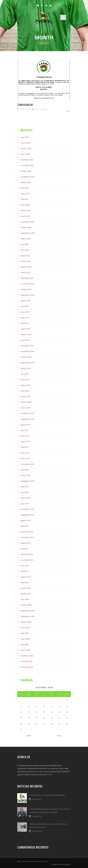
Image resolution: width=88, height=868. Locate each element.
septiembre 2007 (28, 616)
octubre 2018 (26, 357)
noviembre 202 (27, 667)
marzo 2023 (25, 143)
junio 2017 (25, 436)
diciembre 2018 (27, 346)
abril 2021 (25, 199)
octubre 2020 (26, 227)
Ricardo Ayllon (41, 109)
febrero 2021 (26, 210)
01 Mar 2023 (37, 816)
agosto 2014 (26, 498)
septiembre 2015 (28, 481)
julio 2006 (25, 633)
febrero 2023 (26, 148)
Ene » (59, 736)
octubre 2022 (26, 171)
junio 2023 (25, 137)
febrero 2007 (26, 622)
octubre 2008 (26, 605)
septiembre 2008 (28, 611)
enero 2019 (25, 340)
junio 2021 (25, 188)
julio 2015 (25, 487)
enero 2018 (25, 408)
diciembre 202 (26, 661)
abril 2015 (25, 492)
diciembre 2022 (27, 160)
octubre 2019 (26, 289)
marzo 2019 (25, 329)
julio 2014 (25, 504)
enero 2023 (25, 154)
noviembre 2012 (27, 537)
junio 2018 (25, 380)
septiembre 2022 (28, 177)
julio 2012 (25, 549)
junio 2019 (25, 312)
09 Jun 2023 (37, 799)
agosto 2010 (26, 577)
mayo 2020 (25, 256)
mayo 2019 (25, 318)
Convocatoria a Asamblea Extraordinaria (47, 795)
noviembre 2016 (27, 464)
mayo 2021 (25, 194)
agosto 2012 (26, 543)
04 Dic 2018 (25, 109)
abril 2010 (25, 582)
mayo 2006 (25, 639)
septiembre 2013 (28, 515)
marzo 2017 (25, 453)
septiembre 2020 (28, 233)
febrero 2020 (26, 267)
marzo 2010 (25, 588)
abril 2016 (25, 470)
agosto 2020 (26, 239)
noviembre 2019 (27, 284)
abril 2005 (25, 644)
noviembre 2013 (27, 509)
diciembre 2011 (27, 554)
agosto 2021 (26, 182)
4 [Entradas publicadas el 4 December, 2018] (29, 706)
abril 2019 (25, 323)
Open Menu (63, 17)
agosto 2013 (26, 520)
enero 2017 (25, 458)
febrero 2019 (26, 334)
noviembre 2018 (27, 351)
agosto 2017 (26, 425)
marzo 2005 (25, 650)
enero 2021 (25, 216)
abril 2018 (25, 391)
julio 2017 (25, 430)
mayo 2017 (25, 442)
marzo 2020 (25, 261)
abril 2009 (25, 599)
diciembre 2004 (27, 656)
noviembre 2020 (27, 222)
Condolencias (25, 105)
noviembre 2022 (27, 165)
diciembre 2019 (27, 278)
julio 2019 (25, 306)
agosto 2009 (26, 594)
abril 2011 (25, 571)
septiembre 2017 (28, 419)
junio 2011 (25, 566)
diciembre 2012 (27, 532)
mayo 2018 (25, 385)
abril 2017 (25, 447)
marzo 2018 (25, 396)
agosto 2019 (26, 301)
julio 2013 (25, 526)
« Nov (29, 736)
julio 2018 (25, 374)
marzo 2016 (25, 475)
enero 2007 (25, 628)
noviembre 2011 (27, 560)
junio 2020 (25, 250)
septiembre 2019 (28, 295)
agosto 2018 (26, 368)
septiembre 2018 (28, 363)
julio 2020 (25, 244)
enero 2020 (25, 272)
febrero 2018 (26, 402)
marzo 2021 (25, 205)
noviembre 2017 (27, 413)
